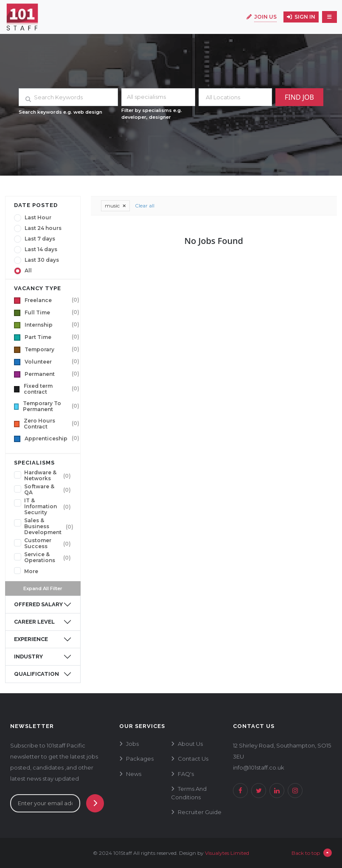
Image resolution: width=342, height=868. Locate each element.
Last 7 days (40, 239)
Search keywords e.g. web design (60, 112)
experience (31, 639)
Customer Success (38, 543)
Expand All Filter (43, 588)
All (28, 271)
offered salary (38, 604)
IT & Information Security (41, 507)
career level (34, 622)
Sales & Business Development (43, 526)
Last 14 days (41, 249)
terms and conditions (189, 793)
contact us (193, 759)
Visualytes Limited (227, 853)
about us (190, 744)
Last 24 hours (43, 228)
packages (140, 759)
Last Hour (38, 218)
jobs (132, 744)
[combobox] (158, 97)
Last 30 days (42, 260)
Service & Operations (40, 557)
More (31, 571)
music (115, 206)
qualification (36, 674)
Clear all (145, 206)
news (134, 774)
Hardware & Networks (40, 476)
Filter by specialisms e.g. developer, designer (152, 114)
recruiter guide (200, 812)
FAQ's (186, 774)
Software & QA (39, 490)
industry (28, 657)
